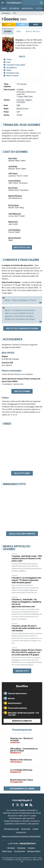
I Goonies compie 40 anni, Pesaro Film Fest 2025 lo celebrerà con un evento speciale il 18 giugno (27, 652)
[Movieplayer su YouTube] (26, 805)
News (4, 8)
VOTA (36, 24)
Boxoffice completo (22, 721)
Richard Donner (23, 108)
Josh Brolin (13, 166)
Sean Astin (13, 158)
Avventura (20, 100)
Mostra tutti (22, 671)
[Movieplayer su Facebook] (13, 805)
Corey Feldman (14, 181)
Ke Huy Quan (13, 205)
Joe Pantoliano (14, 230)
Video (19, 31)
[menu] (3, 3)
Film (15, 13)
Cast (8, 62)
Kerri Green (13, 188)
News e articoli (12, 76)
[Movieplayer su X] (18, 805)
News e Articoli (33, 31)
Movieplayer (6, 13)
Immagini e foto (13, 73)
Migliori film (27, 8)
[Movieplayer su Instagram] (22, 805)
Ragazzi (29, 100)
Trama (9, 59)
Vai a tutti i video (22, 473)
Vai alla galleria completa (22, 534)
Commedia (21, 102)
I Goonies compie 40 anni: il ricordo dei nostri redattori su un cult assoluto (26, 628)
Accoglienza (12, 67)
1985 (18, 105)
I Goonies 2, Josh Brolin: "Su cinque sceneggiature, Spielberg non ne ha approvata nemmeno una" (26, 603)
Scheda (8, 31)
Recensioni (14, 8)
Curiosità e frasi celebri (16, 65)
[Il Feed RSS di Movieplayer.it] (31, 805)
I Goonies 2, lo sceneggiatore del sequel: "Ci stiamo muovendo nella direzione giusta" (26, 580)
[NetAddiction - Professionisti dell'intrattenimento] (27, 844)
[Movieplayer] (22, 800)
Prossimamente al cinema (22, 789)
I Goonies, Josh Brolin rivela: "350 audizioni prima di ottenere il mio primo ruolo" (27, 558)
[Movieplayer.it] (14, 3)
